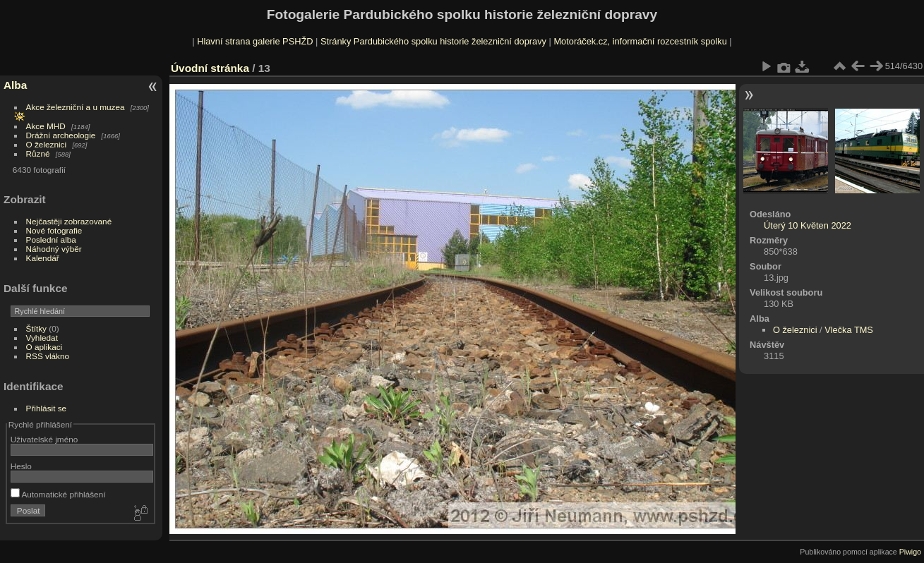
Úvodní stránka (210, 68)
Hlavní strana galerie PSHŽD (255, 41)
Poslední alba (51, 240)
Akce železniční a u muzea (76, 107)
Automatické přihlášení (58, 494)
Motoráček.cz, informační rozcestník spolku (640, 41)
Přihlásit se (47, 408)
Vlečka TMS (849, 330)
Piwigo (910, 552)
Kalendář (43, 258)
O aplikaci (44, 347)
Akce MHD (46, 126)
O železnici (47, 144)
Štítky (36, 328)
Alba (15, 85)
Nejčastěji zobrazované (69, 221)
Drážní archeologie (61, 135)
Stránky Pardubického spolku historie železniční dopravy (433, 41)
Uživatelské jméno (44, 439)
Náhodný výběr (54, 249)
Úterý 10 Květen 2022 (808, 225)
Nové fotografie (54, 230)
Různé (38, 153)
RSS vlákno (48, 356)
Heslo (21, 466)
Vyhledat (42, 338)
